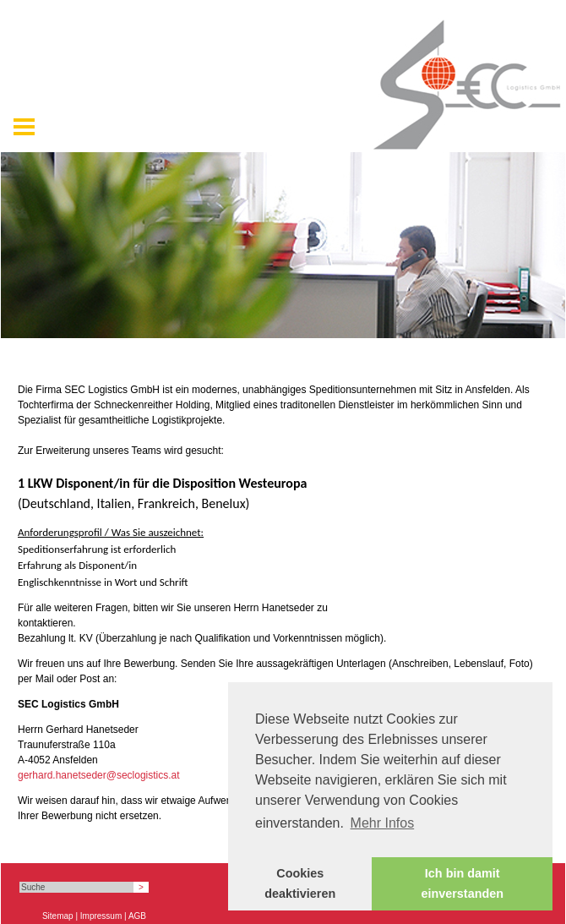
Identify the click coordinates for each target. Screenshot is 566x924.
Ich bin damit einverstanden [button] (462, 883)
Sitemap (58, 916)
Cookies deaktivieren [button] (300, 883)
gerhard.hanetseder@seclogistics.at (99, 775)
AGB (137, 916)
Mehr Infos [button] (383, 823)
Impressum (101, 916)
